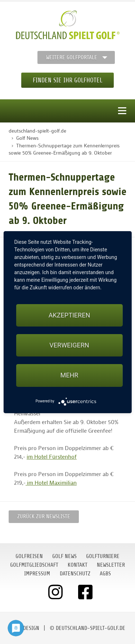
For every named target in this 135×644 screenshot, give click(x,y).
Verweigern (69, 345)
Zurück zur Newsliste (44, 517)
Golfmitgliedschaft (34, 565)
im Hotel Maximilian (51, 482)
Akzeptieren (69, 315)
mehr (69, 375)
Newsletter (111, 565)
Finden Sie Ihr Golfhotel (67, 80)
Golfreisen (29, 556)
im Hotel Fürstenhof (52, 456)
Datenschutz (75, 574)
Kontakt (78, 565)
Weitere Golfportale (72, 57)
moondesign (24, 628)
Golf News (64, 556)
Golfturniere (103, 556)
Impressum (37, 574)
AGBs (105, 574)
